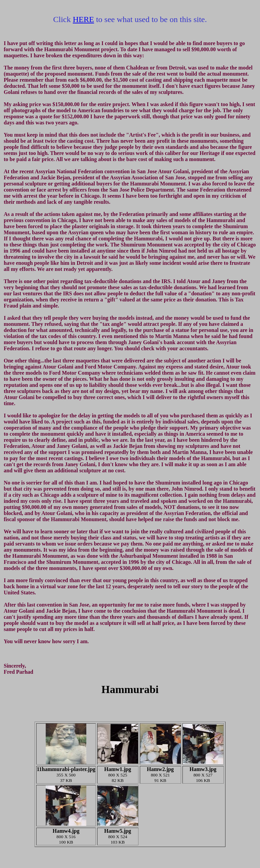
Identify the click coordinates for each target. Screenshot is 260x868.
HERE (83, 19)
